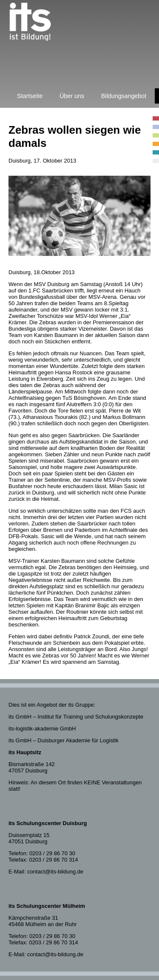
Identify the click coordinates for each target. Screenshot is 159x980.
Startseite (30, 96)
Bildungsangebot (124, 96)
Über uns (72, 96)
